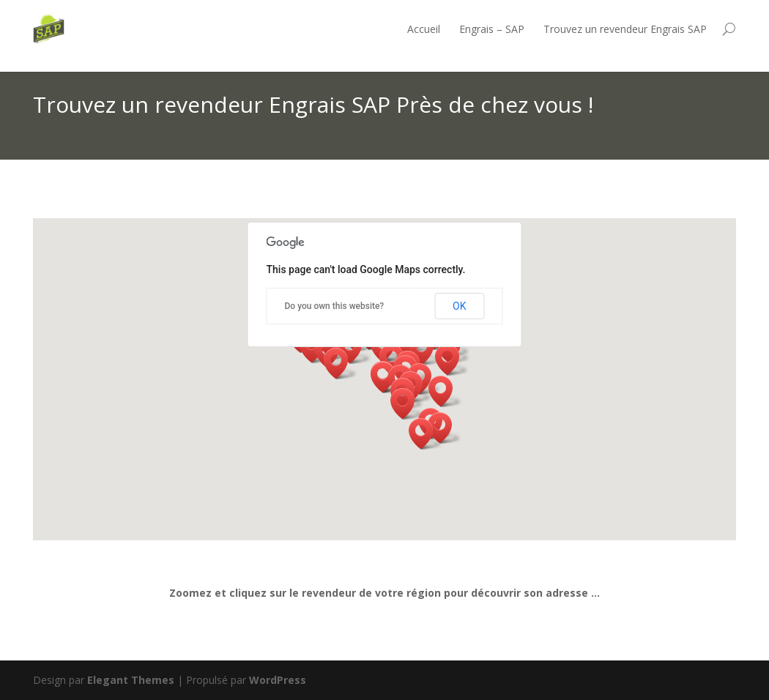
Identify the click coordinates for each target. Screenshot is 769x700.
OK (459, 306)
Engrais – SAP (492, 29)
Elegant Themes (131, 680)
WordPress (278, 680)
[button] (426, 434)
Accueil (424, 29)
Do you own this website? (335, 306)
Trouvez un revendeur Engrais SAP (625, 29)
